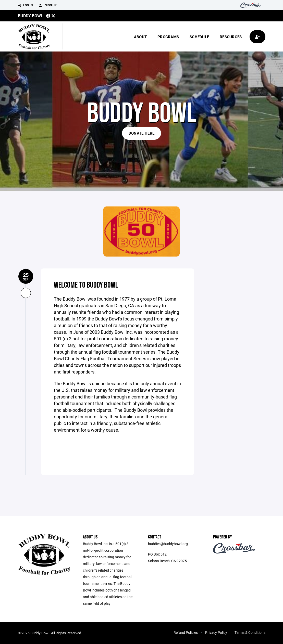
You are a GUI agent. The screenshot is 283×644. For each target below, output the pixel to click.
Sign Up (48, 5)
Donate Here (141, 133)
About (140, 37)
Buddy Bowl (30, 16)
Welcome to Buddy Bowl (86, 285)
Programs (168, 37)
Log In (25, 5)
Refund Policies (186, 632)
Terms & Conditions (250, 632)
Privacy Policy (216, 632)
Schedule (199, 37)
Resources (231, 37)
